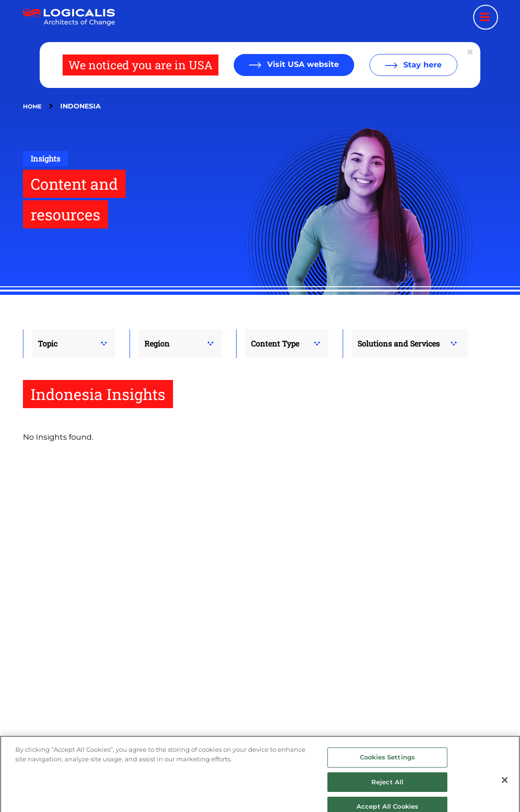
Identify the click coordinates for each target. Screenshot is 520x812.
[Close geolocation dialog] (471, 52)
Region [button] (157, 343)
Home (32, 106)
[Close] (505, 791)
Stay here (421, 65)
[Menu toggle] (486, 17)
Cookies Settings (387, 768)
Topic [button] (48, 343)
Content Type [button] (275, 343)
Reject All (387, 793)
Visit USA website (302, 64)
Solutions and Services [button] (399, 343)
